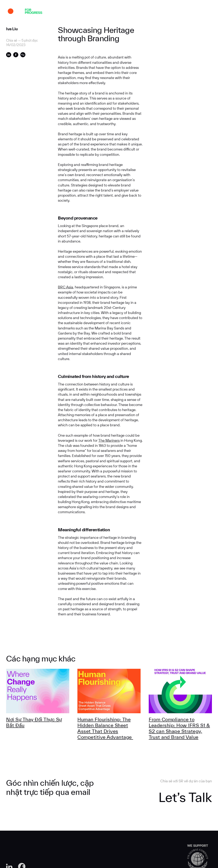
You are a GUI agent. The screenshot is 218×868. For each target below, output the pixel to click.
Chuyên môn (88, 12)
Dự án (57, 12)
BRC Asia (66, 287)
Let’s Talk (185, 797)
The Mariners (109, 440)
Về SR (70, 12)
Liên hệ (167, 12)
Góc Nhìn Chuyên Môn (119, 12)
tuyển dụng (149, 12)
